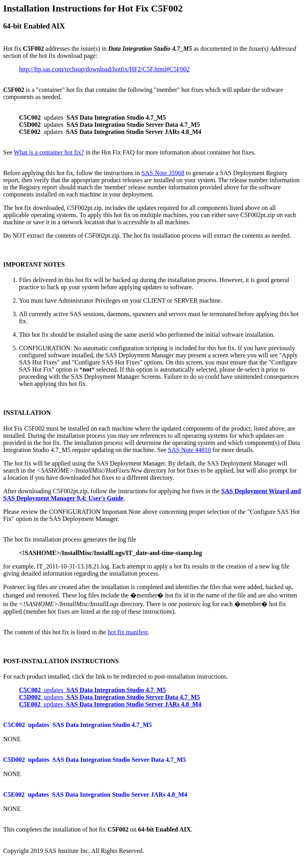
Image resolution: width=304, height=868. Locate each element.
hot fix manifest (128, 632)
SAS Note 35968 (163, 173)
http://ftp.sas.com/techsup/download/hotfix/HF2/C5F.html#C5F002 (104, 69)
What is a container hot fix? (49, 152)
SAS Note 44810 (189, 450)
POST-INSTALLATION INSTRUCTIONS (61, 661)
